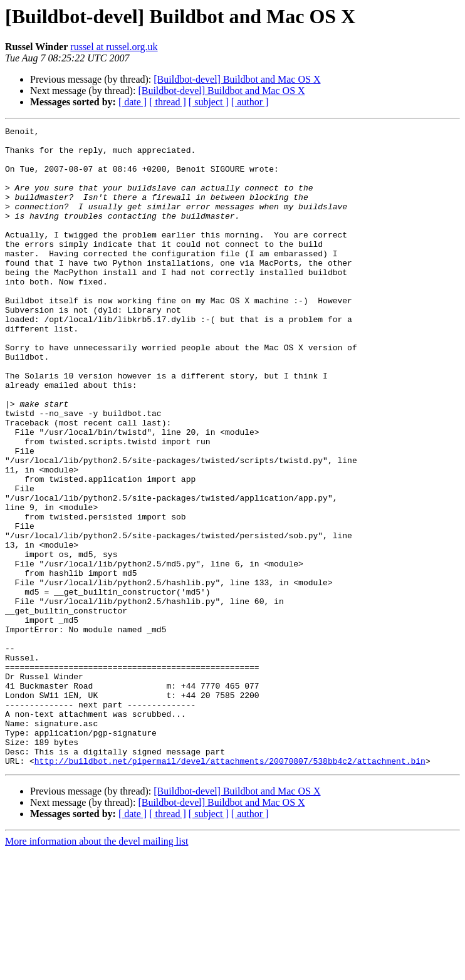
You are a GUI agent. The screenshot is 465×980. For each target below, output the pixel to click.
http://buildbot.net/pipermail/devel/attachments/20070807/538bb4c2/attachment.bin (230, 889)
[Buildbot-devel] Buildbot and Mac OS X (237, 79)
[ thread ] (168, 102)
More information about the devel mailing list (97, 969)
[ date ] (133, 102)
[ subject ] (209, 102)
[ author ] (250, 102)
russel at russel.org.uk (114, 47)
